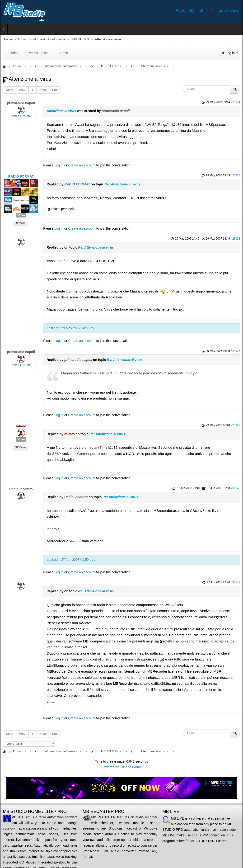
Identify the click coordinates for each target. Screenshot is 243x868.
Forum (22, 39)
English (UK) (185, 11)
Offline (21, 215)
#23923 (235, 239)
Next (43, 90)
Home (8, 39)
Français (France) (225, 11)
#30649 (235, 582)
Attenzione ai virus (61, 111)
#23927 (235, 425)
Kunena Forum (131, 767)
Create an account (82, 165)
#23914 (235, 102)
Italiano (203, 11)
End (55, 90)
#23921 (235, 175)
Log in (59, 165)
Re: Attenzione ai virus (122, 184)
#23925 (235, 351)
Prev (22, 90)
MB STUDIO (81, 39)
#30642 (235, 488)
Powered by (110, 767)
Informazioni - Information (49, 39)
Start (9, 90)
